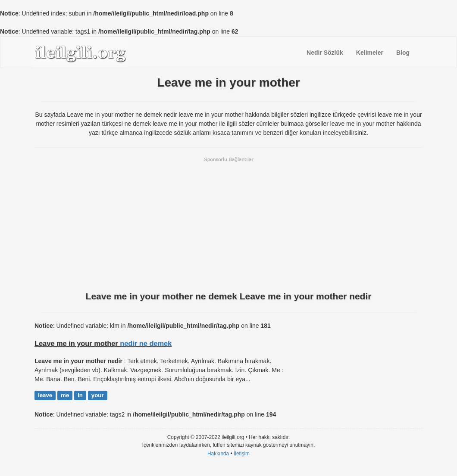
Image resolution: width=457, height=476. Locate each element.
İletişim (242, 454)
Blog (403, 53)
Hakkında (218, 454)
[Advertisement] (228, 223)
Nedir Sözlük (325, 53)
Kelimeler (370, 53)
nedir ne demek (146, 343)
